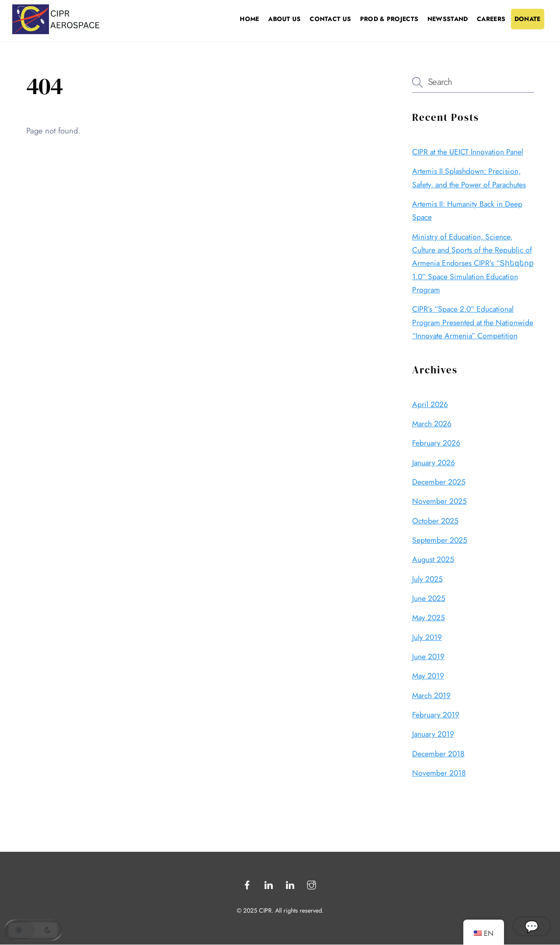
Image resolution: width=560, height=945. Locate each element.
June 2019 (428, 657)
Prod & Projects (389, 19)
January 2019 (433, 734)
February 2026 (436, 443)
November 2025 (439, 501)
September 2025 (440, 540)
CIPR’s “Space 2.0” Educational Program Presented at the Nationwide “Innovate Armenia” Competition (473, 322)
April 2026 (430, 404)
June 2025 (429, 598)
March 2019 (431, 696)
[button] (33, 930)
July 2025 (427, 579)
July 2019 (427, 637)
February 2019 (436, 715)
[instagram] (311, 884)
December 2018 (438, 754)
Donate (528, 19)
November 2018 (439, 773)
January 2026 (434, 463)
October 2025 (435, 521)
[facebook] (247, 884)
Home (249, 19)
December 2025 (439, 482)
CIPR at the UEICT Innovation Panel (468, 152)
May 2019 (428, 676)
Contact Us (330, 19)
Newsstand (448, 19)
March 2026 (432, 424)
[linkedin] (269, 884)
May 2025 (429, 618)
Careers (491, 19)
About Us (284, 19)
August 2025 (433, 559)
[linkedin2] (290, 884)
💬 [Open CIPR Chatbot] (532, 926)
